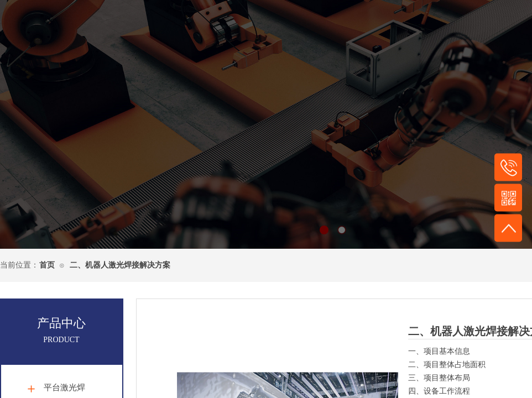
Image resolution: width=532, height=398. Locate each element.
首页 (47, 265)
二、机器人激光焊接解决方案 (120, 265)
